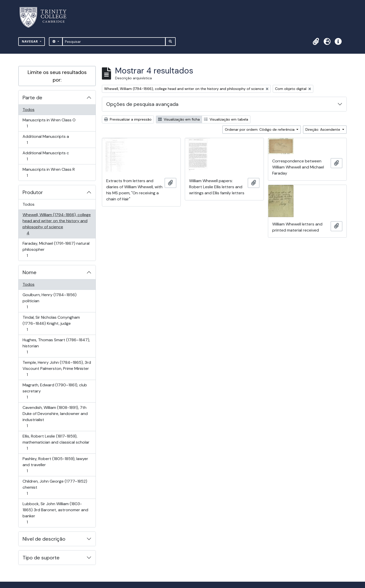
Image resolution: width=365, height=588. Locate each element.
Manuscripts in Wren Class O (49, 123)
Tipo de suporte (41, 558)
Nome (30, 272)
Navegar (30, 41)
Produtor (33, 192)
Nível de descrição (44, 539)
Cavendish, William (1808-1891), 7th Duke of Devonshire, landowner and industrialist (55, 417)
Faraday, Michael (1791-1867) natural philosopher (56, 249)
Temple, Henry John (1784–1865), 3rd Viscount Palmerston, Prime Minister (57, 368)
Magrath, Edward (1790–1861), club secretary (55, 391)
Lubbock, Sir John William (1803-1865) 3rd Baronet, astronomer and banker (55, 513)
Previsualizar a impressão (128, 119)
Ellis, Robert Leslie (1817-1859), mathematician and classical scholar (56, 442)
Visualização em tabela (226, 119)
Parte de (32, 98)
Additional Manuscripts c (46, 156)
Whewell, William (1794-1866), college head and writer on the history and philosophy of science (57, 224)
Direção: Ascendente (323, 129)
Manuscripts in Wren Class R (49, 172)
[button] (316, 42)
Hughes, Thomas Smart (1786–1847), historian (56, 346)
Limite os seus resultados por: (57, 76)
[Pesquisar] (114, 42)
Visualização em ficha (179, 119)
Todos (29, 110)
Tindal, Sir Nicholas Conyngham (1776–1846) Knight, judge (51, 323)
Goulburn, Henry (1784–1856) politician (49, 301)
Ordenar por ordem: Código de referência (260, 129)
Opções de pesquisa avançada (142, 104)
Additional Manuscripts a (46, 139)
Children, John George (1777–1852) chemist (55, 487)
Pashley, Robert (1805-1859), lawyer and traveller (55, 465)
